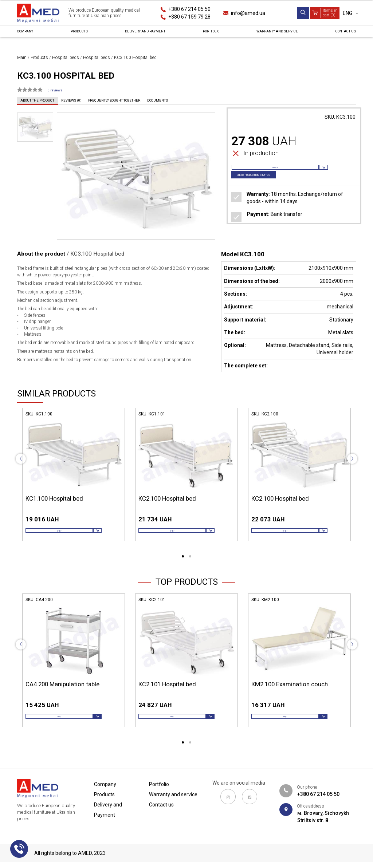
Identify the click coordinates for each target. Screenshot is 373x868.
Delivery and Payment (142, 34)
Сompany (29, 34)
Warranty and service (272, 34)
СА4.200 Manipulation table (62, 693)
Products (77, 34)
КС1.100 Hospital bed (54, 498)
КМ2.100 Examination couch (290, 693)
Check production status (266, 186)
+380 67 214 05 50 (189, 9)
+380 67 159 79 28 (189, 17)
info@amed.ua (248, 13)
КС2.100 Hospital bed (167, 498)
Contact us (340, 34)
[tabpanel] (74, 481)
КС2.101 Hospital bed (167, 693)
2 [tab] (190, 565)
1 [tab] (183, 565)
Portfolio (207, 34)
